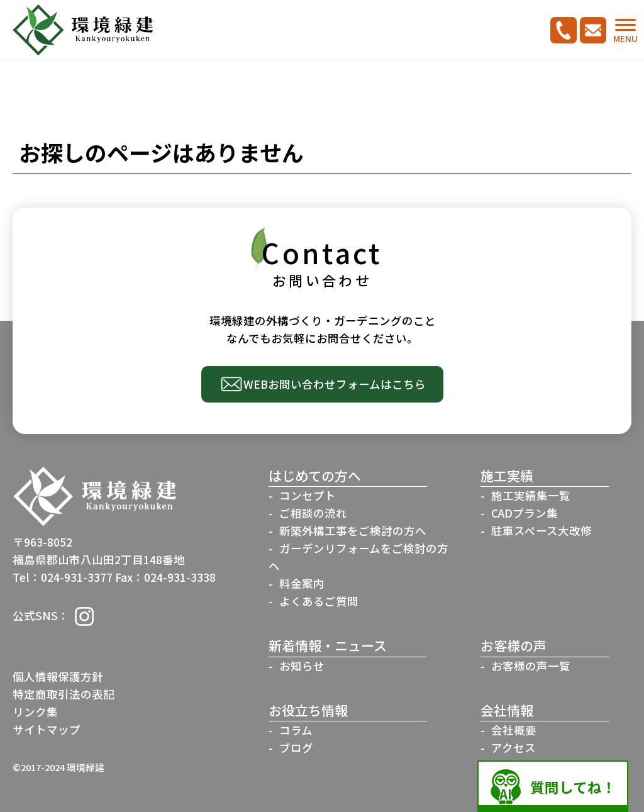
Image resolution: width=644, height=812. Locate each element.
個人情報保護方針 (58, 676)
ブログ (296, 748)
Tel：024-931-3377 (63, 577)
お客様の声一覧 (531, 666)
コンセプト (308, 495)
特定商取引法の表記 (64, 694)
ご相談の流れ (313, 513)
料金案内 (302, 583)
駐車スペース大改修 (541, 531)
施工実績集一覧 (531, 495)
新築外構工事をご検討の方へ (353, 531)
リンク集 (35, 712)
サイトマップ (47, 729)
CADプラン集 (525, 513)
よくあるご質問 (319, 601)
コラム (296, 730)
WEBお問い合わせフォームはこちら (335, 384)
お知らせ (302, 666)
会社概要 (514, 730)
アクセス (514, 748)
